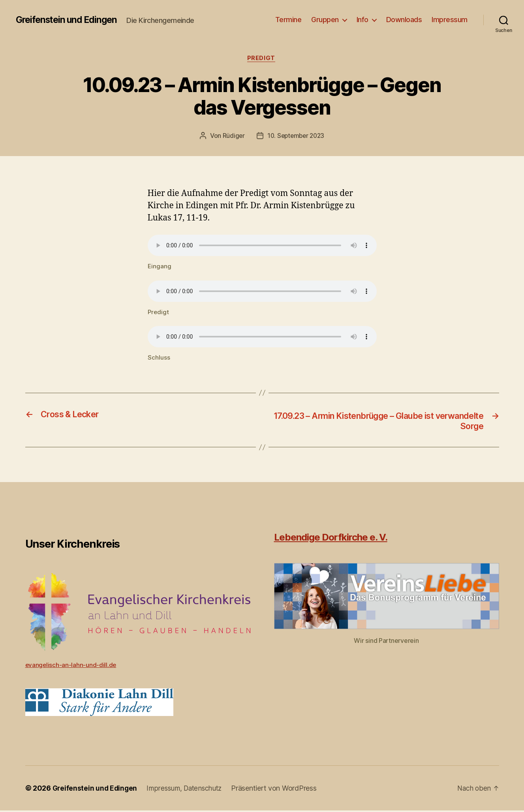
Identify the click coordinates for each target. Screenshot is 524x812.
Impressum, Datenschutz (188, 790)
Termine (288, 20)
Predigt (262, 59)
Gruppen (325, 20)
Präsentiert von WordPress (280, 790)
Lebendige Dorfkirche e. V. (331, 539)
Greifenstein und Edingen (69, 20)
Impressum (450, 20)
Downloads (404, 20)
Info (362, 20)
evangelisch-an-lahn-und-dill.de (71, 666)
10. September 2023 (296, 137)
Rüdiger (232, 137)
